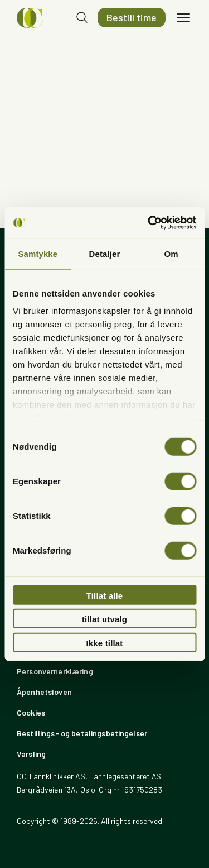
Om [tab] (171, 253)
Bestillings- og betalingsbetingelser (82, 733)
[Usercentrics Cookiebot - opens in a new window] (149, 223)
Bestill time (132, 17)
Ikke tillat (105, 643)
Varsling (31, 754)
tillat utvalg (104, 619)
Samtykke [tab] (38, 253)
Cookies (31, 712)
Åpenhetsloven (44, 692)
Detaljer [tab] (105, 253)
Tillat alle (105, 595)
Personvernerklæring (55, 671)
